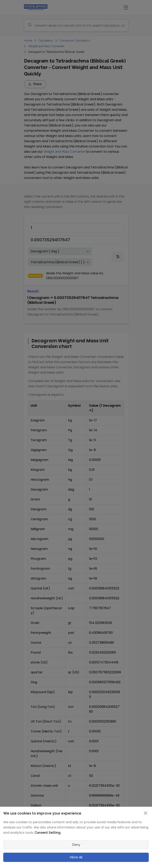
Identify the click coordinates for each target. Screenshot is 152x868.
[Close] (146, 813)
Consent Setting (48, 833)
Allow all (76, 857)
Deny (76, 845)
